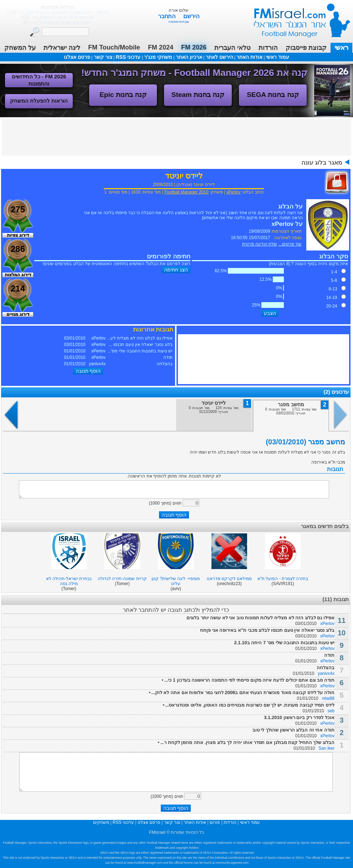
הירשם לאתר (219, 57)
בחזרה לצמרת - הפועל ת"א (283, 579)
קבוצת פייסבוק (306, 48)
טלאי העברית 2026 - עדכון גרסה (68, 22)
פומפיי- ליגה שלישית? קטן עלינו (176, 581)
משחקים (101, 822)
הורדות (268, 48)
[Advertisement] (176, 137)
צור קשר (103, 57)
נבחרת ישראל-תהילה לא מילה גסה (69, 581)
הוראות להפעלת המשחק (39, 101)
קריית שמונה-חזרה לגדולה (122, 579)
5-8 (334, 280)
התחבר (167, 16)
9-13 (333, 289)
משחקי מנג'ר (158, 57)
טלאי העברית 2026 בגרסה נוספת (68, 17)
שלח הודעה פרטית (260, 244)
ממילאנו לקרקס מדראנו (229, 579)
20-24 (332, 306)
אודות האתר (249, 57)
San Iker (326, 748)
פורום (215, 822)
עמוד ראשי (297, 18)
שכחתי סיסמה (179, 22)
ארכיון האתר (189, 57)
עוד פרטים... (290, 244)
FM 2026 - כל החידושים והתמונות (39, 80)
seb (331, 711)
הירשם (191, 16)
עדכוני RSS (128, 57)
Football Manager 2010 (186, 192)
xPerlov (234, 192)
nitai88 (328, 698)
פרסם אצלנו (77, 57)
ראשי (341, 48)
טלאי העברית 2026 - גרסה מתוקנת (68, 12)
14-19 (332, 298)
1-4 (334, 272)
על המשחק (20, 48)
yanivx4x (326, 673)
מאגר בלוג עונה (322, 163)
